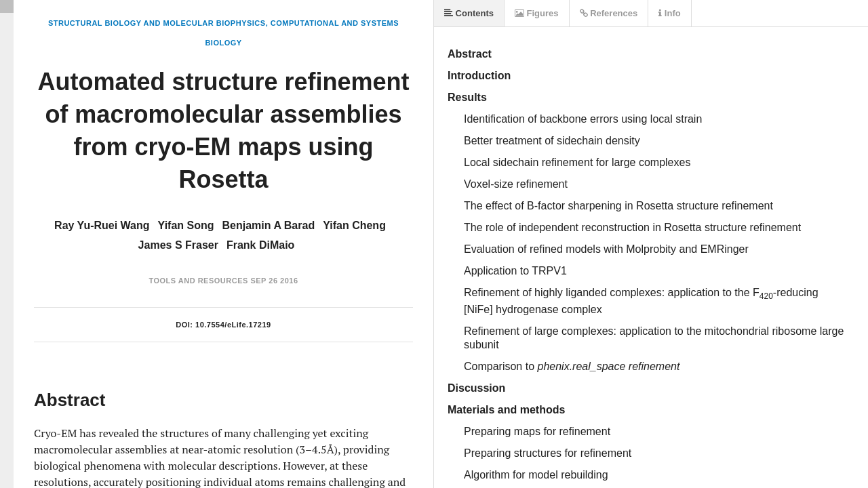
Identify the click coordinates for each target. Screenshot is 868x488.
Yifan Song (186, 225)
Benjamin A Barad (269, 225)
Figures (537, 13)
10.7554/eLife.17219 (233, 325)
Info (669, 13)
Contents (469, 13)
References (609, 13)
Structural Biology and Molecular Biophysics (157, 23)
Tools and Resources (198, 281)
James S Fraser (178, 245)
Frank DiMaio (260, 245)
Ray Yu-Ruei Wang (102, 225)
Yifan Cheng (354, 225)
